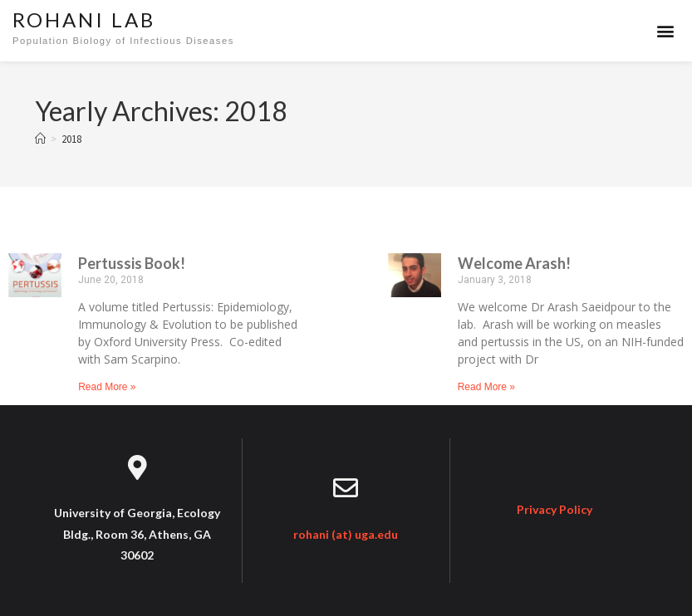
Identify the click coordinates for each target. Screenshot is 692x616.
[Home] (40, 139)
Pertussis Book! (132, 263)
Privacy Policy (555, 509)
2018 (71, 139)
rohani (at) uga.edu (346, 534)
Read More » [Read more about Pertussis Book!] (107, 387)
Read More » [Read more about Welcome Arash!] (486, 387)
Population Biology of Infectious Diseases (123, 41)
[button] (666, 31)
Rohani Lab (84, 20)
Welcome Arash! (514, 263)
